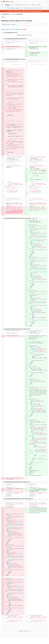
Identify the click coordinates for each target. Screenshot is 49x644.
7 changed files (8, 29)
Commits (13, 8)
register (21, 631)
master (13, 25)
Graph (31, 8)
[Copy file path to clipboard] (17, 33)
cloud (12, 2)
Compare (36, 8)
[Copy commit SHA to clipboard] (10, 14)
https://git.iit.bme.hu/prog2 (36, 11)
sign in (26, 631)
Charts (40, 8)
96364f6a (9, 24)
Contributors (26, 8)
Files (9, 8)
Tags (22, 8)
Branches (18, 8)
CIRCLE (8, 2)
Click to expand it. (29, 35)
